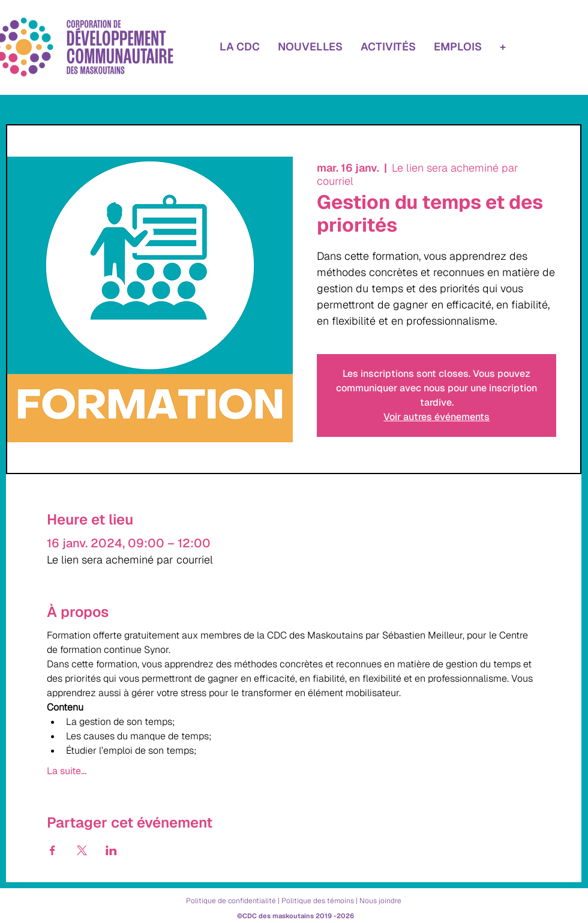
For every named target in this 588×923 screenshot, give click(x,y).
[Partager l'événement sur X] (82, 850)
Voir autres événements (436, 417)
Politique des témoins (318, 901)
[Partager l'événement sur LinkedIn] (111, 850)
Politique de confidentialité (231, 901)
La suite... (67, 771)
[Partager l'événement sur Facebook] (52, 850)
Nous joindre (380, 901)
